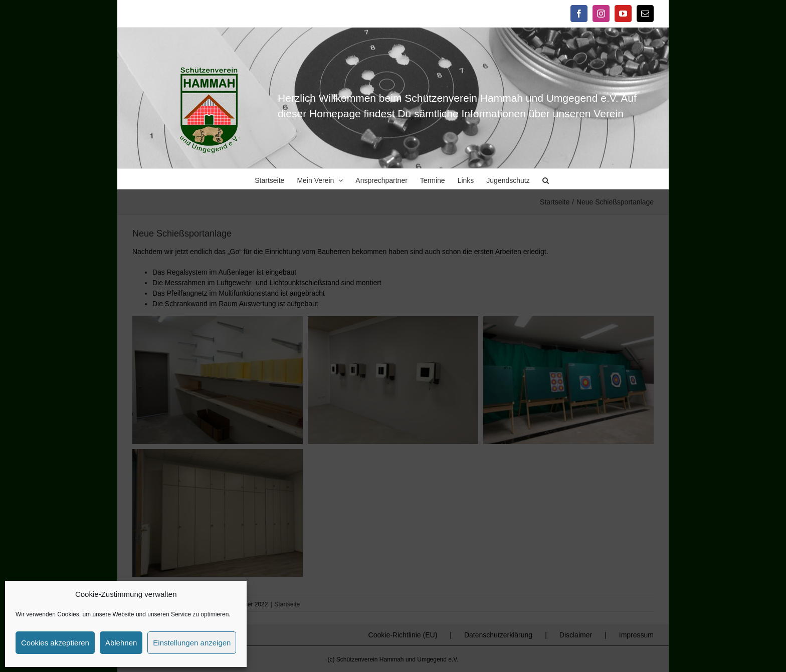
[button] (546, 179)
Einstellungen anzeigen (192, 643)
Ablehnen (121, 643)
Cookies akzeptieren (55, 643)
